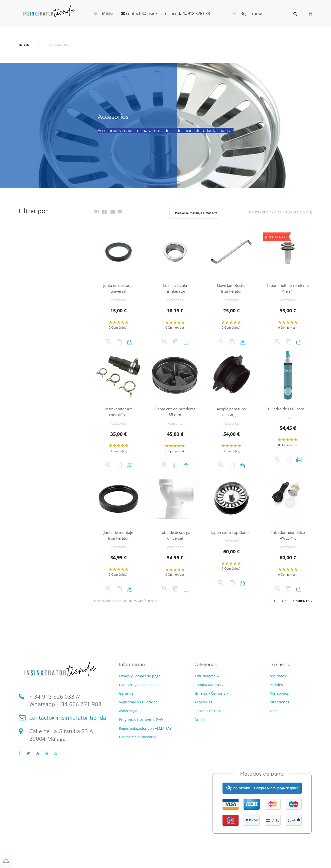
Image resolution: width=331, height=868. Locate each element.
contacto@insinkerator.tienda (154, 14)
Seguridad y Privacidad (138, 708)
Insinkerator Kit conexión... (119, 417)
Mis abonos (279, 699)
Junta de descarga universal (119, 288)
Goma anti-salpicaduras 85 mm (175, 417)
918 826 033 (199, 14)
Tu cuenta (280, 670)
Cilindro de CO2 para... (288, 417)
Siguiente (303, 607)
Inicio (288, 429)
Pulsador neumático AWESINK (288, 541)
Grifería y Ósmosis (210, 700)
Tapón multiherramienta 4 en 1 (288, 291)
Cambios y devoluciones (139, 691)
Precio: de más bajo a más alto (196, 213)
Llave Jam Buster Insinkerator (231, 288)
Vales (274, 717)
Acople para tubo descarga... (231, 417)
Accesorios (118, 300)
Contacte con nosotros (138, 743)
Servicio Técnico (208, 717)
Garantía (126, 699)
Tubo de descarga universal (175, 541)
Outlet (200, 726)
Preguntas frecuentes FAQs (142, 725)
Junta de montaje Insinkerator (119, 541)
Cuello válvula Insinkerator (175, 288)
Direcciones (279, 708)
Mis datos (278, 682)
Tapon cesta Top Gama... (231, 541)
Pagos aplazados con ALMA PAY (145, 734)
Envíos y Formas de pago (140, 682)
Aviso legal (128, 717)
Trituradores (205, 682)
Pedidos (276, 691)
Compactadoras (208, 691)
